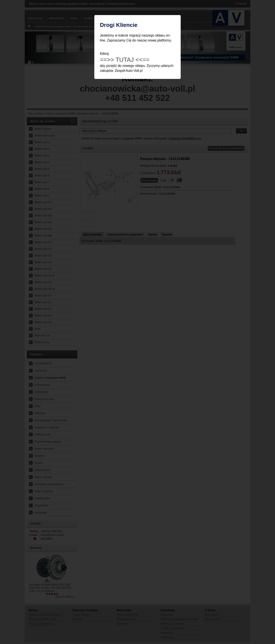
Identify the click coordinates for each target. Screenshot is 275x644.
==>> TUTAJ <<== (125, 60)
